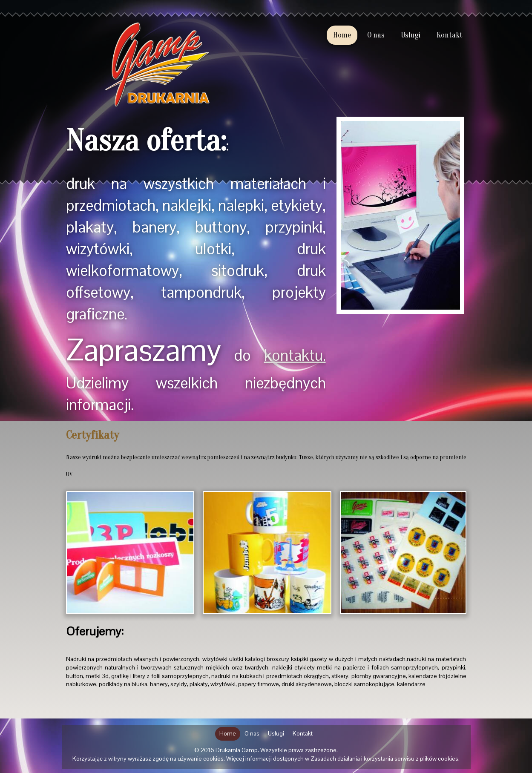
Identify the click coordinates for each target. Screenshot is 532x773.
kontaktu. (295, 355)
